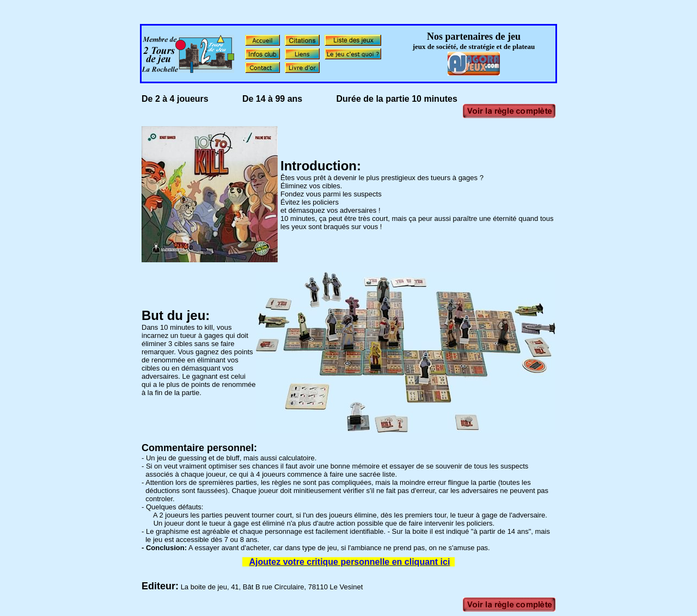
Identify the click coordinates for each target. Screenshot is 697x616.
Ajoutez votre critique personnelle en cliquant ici (349, 562)
